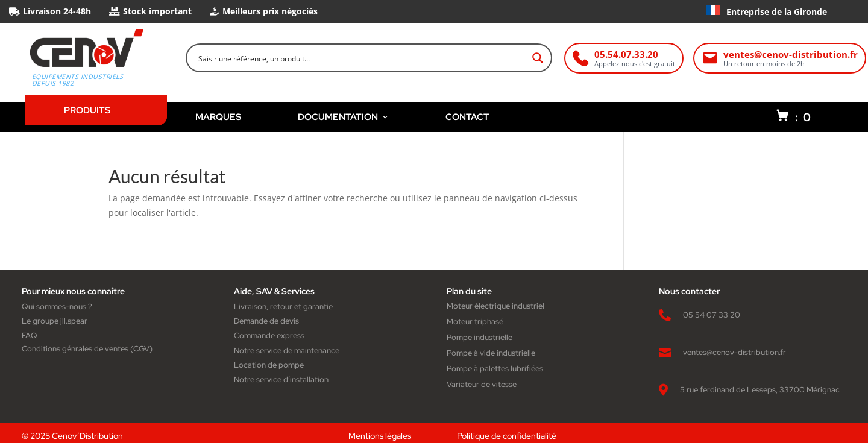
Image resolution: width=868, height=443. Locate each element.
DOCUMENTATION (343, 117)
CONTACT (467, 117)
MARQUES (218, 117)
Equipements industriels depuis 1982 (78, 80)
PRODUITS (87, 110)
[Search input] (361, 58)
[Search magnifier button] (538, 58)
